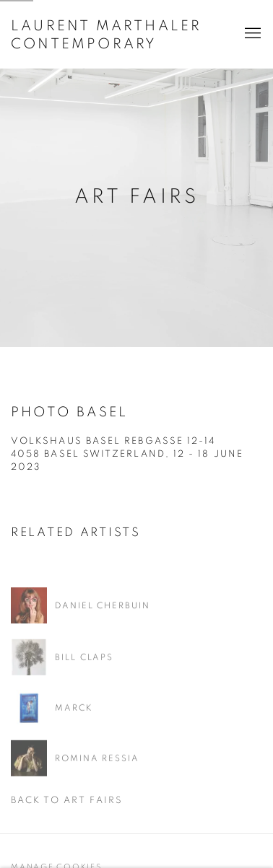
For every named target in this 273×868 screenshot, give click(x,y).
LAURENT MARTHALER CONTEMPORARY (106, 35)
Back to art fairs (67, 801)
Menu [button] (251, 34)
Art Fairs (136, 197)
